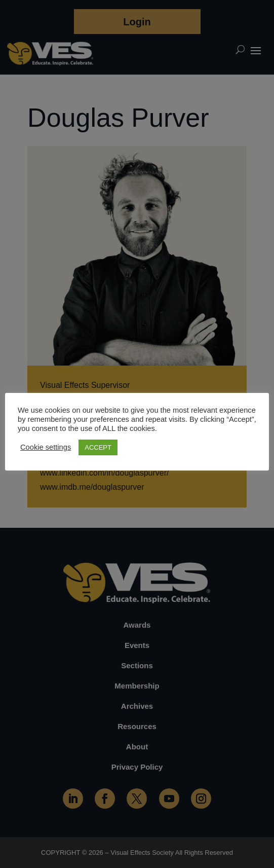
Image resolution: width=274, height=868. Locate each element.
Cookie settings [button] (46, 447)
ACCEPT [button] (98, 447)
